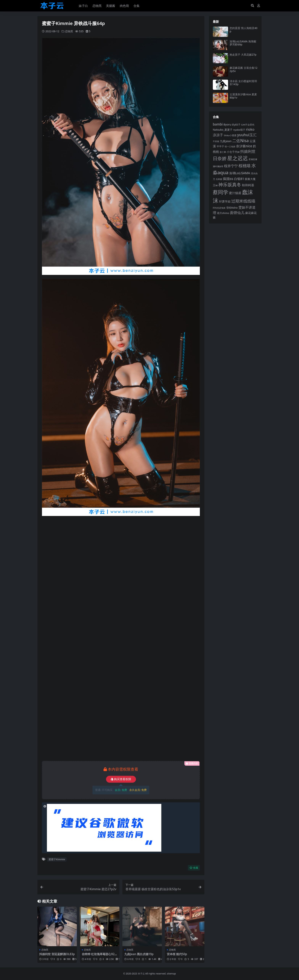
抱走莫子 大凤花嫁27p (243, 55)
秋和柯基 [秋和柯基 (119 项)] (248, 185)
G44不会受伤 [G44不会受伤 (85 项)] (248, 125)
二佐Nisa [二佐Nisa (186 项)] (240, 141)
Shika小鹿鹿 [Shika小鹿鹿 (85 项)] (230, 135)
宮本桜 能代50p (177, 954)
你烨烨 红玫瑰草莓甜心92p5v (99, 956)
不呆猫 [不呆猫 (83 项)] (216, 141)
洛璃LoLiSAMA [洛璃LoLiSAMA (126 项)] (240, 173)
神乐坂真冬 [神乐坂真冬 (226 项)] (230, 185)
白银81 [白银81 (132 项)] (239, 179)
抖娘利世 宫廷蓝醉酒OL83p (57, 954)
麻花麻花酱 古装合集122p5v (244, 69)
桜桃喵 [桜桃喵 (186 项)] (245, 166)
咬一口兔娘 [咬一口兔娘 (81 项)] (230, 146)
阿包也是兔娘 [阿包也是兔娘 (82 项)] (219, 208)
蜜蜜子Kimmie (57, 859)
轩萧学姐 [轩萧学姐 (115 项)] (225, 201)
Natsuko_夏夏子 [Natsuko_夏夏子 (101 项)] (223, 130)
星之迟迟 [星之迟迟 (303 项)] (238, 158)
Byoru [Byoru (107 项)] (227, 124)
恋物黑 (69, 31)
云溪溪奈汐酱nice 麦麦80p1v (243, 96)
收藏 (194, 868)
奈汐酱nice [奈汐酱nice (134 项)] (244, 146)
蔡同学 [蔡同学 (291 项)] (221, 192)
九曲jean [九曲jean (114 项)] (226, 141)
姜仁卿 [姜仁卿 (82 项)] (223, 152)
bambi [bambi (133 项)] (218, 124)
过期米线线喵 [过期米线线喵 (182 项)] (243, 201)
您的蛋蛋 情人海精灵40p (244, 30)
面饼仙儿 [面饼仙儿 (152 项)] (237, 213)
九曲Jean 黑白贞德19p (139, 954)
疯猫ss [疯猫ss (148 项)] (228, 179)
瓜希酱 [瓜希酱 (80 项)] (219, 179)
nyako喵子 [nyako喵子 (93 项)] (239, 130)
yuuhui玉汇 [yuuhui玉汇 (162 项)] (247, 135)
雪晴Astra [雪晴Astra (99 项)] (232, 208)
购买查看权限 (121, 779)
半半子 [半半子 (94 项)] (220, 146)
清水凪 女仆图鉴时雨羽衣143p (243, 83)
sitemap (171, 974)
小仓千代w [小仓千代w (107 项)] (233, 152)
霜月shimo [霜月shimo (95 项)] (223, 213)
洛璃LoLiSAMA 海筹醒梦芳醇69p (243, 43)
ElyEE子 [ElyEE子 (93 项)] (236, 125)
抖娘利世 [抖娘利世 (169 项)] (248, 151)
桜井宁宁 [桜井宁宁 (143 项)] (231, 166)
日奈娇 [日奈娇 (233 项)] (220, 158)
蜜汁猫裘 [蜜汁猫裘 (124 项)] (235, 193)
